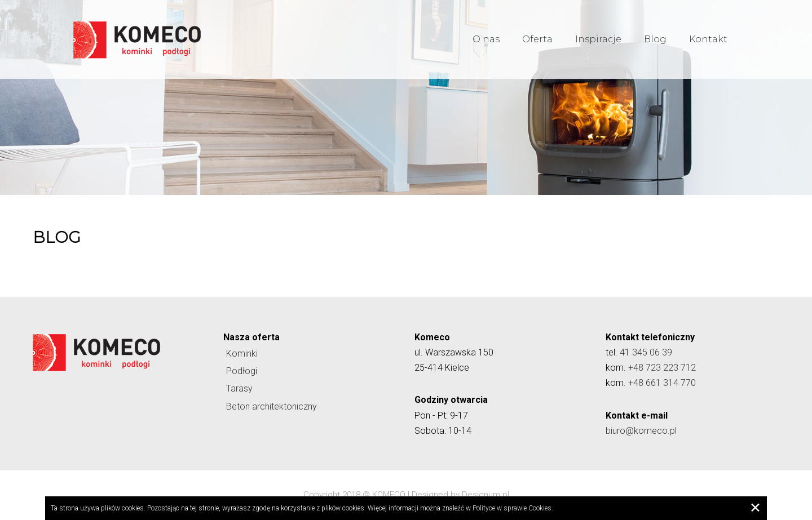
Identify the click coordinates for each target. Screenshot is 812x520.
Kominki (242, 354)
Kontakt (708, 39)
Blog (655, 39)
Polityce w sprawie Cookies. (513, 508)
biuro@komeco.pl (641, 431)
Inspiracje (598, 39)
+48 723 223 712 (662, 368)
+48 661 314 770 (662, 383)
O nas (486, 39)
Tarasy (239, 388)
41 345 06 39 (646, 352)
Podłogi (242, 371)
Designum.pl (486, 495)
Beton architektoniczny (272, 406)
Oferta (537, 39)
